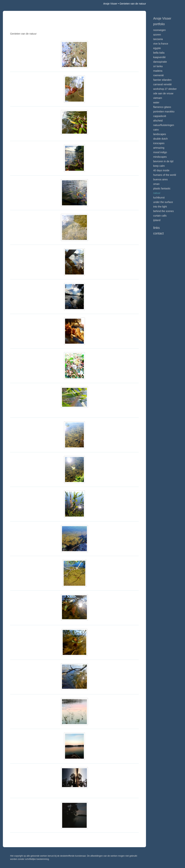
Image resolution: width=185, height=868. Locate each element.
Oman (156, 184)
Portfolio (159, 24)
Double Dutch (160, 139)
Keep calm (159, 166)
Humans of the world (165, 175)
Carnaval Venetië (162, 84)
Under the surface (163, 202)
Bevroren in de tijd (163, 161)
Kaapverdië (159, 57)
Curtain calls (160, 216)
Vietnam (158, 98)
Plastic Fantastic (162, 188)
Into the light (160, 207)
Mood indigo (160, 152)
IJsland (157, 220)
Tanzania (158, 39)
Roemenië (158, 75)
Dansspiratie (160, 62)
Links (156, 228)
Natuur (157, 193)
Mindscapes (160, 157)
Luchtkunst (159, 198)
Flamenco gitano (162, 107)
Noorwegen (159, 30)
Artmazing (159, 148)
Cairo (156, 130)
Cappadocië (160, 116)
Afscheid (158, 121)
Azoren (157, 35)
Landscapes (160, 134)
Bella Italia (159, 53)
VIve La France (161, 44)
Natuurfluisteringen (164, 125)
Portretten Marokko (164, 112)
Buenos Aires (160, 179)
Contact (158, 233)
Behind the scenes (164, 211)
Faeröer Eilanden (162, 80)
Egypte (157, 48)
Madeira (158, 71)
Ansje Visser (110, 4)
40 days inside (161, 170)
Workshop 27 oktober (165, 89)
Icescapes (159, 143)
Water (156, 102)
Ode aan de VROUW (163, 93)
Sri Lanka (158, 66)
